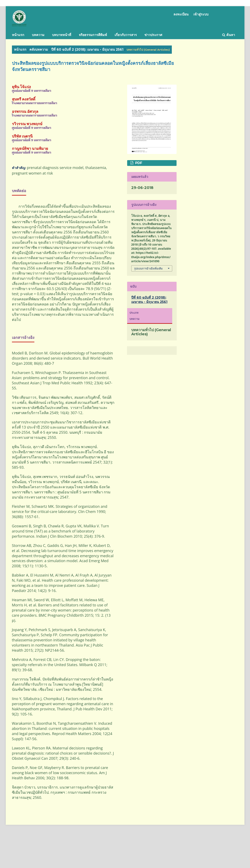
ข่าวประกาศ (153, 35)
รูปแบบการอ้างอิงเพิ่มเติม (148, 268)
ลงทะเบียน (181, 14)
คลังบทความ (39, 50)
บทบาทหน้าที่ (62, 35)
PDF (138, 163)
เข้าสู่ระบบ (201, 14)
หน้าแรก (18, 35)
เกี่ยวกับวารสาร (126, 35)
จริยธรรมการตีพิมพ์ (93, 35)
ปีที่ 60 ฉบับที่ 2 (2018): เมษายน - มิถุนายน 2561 (87, 50)
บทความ (38, 35)
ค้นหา (229, 35)
